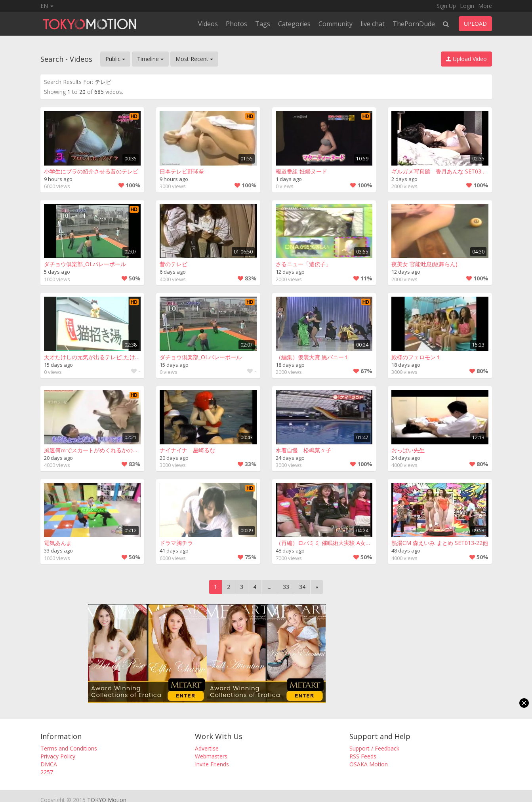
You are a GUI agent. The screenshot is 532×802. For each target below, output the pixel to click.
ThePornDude (414, 24)
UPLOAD (475, 24)
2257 (47, 772)
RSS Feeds (363, 756)
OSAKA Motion (369, 764)
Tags (263, 24)
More (485, 6)
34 (302, 587)
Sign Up (446, 6)
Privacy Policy (58, 756)
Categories (294, 24)
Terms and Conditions (69, 748)
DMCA (49, 764)
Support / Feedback (374, 748)
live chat (373, 24)
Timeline (150, 59)
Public (115, 59)
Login (467, 6)
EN (47, 6)
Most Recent (194, 59)
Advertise (207, 748)
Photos (236, 24)
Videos (208, 24)
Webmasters (211, 756)
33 (286, 587)
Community (336, 24)
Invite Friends (212, 764)
